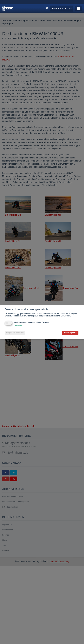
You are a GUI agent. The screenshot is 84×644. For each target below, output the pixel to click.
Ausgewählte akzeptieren (15, 333)
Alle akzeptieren (70, 333)
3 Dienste (18, 326)
